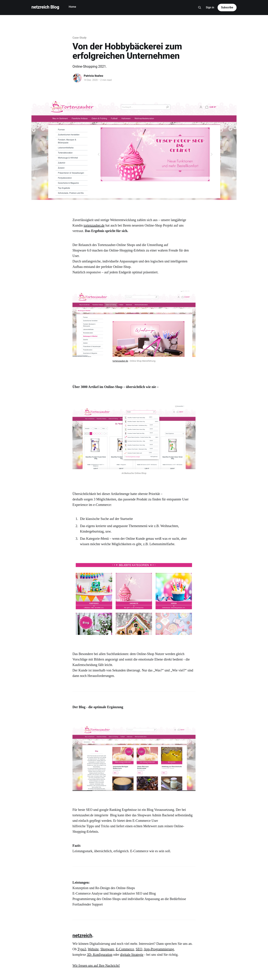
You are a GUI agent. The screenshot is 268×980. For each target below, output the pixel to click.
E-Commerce (125, 949)
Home (72, 7)
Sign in (210, 7)
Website (93, 949)
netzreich (82, 935)
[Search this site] (200, 8)
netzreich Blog (45, 7)
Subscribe (227, 7)
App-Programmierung (159, 949)
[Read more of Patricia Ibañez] (77, 78)
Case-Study (79, 38)
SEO (139, 949)
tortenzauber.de (94, 225)
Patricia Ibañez (93, 76)
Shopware (107, 949)
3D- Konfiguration (100, 955)
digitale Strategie (132, 955)
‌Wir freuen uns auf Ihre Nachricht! (96, 965)
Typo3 (82, 949)
